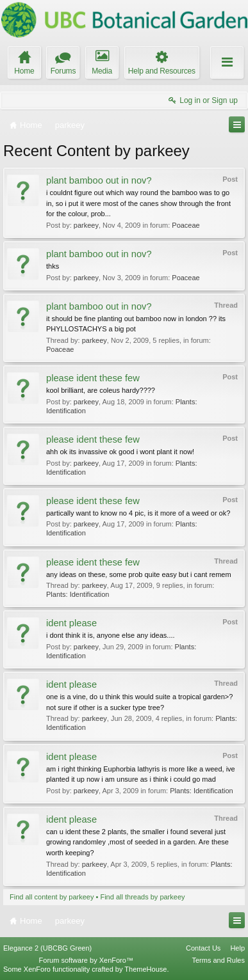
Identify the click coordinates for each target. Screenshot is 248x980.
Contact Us (203, 948)
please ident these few (93, 378)
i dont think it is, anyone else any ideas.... (111, 635)
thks (53, 266)
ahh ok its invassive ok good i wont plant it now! (120, 452)
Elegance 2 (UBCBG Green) (47, 948)
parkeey (86, 225)
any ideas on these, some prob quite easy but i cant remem (139, 574)
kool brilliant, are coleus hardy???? (101, 390)
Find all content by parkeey (52, 897)
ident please (71, 623)
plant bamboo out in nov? (99, 180)
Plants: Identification (78, 594)
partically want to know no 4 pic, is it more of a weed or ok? (138, 513)
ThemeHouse (145, 969)
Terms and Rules (218, 960)
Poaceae (186, 225)
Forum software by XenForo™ (86, 960)
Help (237, 948)
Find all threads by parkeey (142, 897)
